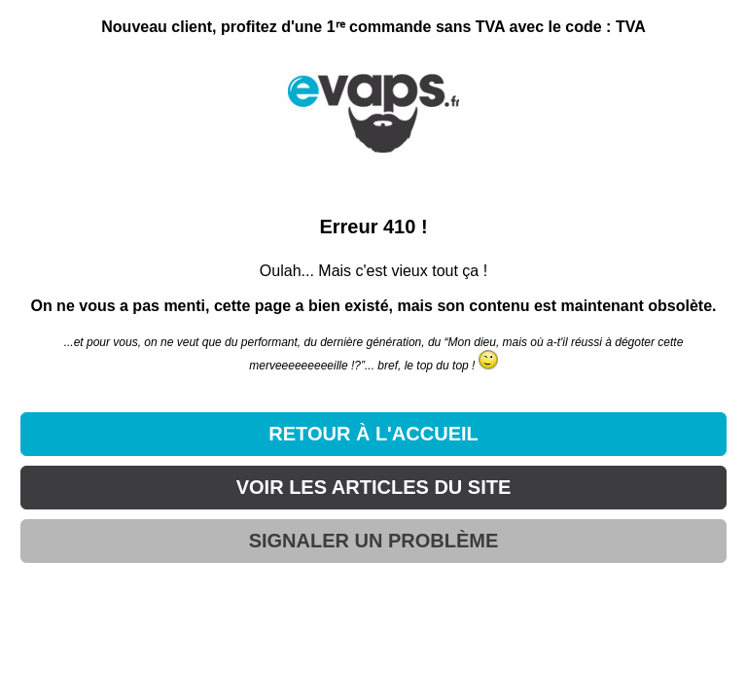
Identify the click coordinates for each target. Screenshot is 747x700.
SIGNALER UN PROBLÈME (374, 541)
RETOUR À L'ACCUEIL (373, 434)
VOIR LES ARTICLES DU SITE (374, 487)
